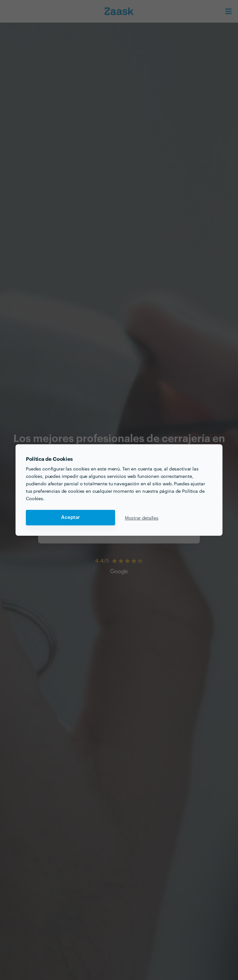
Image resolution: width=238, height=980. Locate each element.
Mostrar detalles (142, 518)
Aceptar (70, 517)
